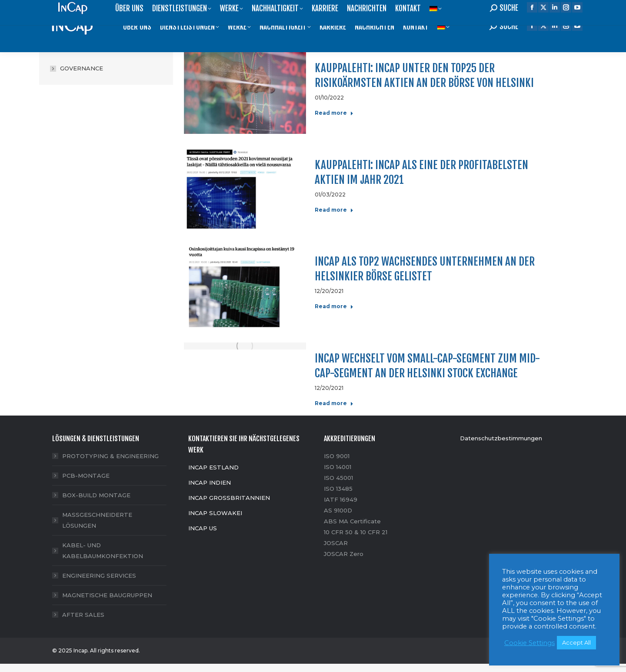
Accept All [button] (576, 642)
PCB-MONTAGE (86, 476)
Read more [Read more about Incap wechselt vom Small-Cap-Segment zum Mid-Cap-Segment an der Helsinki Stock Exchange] (334, 403)
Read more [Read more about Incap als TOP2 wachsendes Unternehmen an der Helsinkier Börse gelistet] (334, 306)
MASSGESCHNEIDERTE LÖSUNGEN (97, 520)
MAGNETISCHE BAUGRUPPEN (107, 595)
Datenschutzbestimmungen (501, 438)
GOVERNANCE (82, 68)
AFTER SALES (83, 615)
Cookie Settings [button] (529, 643)
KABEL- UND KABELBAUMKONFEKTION (103, 551)
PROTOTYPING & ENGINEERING (110, 456)
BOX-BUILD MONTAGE (96, 495)
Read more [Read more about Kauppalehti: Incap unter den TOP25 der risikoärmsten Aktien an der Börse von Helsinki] (334, 113)
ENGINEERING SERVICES (99, 576)
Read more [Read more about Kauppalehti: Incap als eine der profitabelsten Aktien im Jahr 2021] (334, 210)
